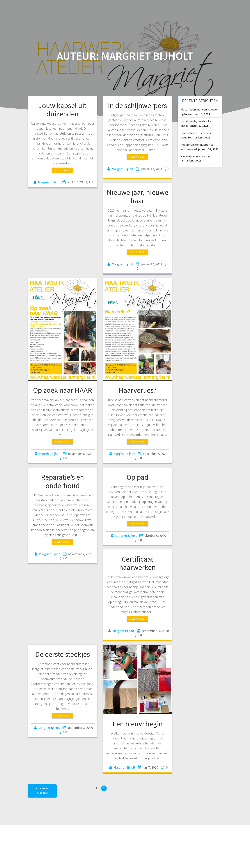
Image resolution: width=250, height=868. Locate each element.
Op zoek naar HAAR (63, 390)
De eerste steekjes (63, 654)
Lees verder (62, 170)
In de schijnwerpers (137, 106)
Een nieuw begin (138, 724)
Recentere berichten (42, 791)
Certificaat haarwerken (137, 563)
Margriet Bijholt (49, 182)
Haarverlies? (138, 390)
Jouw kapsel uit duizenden (62, 110)
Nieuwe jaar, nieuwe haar (138, 196)
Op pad (138, 477)
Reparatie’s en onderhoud (62, 481)
